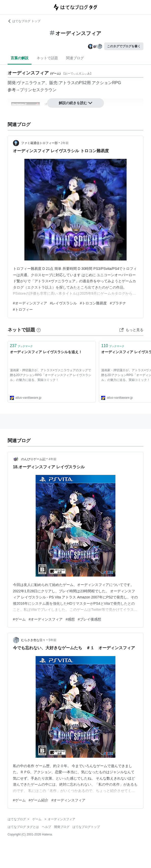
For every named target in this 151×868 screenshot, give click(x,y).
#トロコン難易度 (93, 303)
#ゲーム (19, 619)
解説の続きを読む (75, 103)
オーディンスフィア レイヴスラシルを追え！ (46, 352)
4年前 (52, 459)
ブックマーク (21, 346)
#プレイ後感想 (89, 619)
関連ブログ (75, 58)
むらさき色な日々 (33, 640)
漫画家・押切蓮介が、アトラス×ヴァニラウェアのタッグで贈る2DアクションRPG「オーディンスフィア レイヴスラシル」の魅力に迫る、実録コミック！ (51, 375)
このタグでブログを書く (124, 46)
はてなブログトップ (86, 827)
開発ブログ (62, 827)
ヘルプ (47, 827)
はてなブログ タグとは (23, 827)
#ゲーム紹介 (39, 800)
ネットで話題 (47, 58)
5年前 (52, 640)
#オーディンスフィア (30, 303)
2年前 (65, 143)
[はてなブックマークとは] (39, 330)
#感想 (70, 619)
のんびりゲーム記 (33, 459)
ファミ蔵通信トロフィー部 (39, 143)
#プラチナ (118, 303)
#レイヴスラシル (64, 303)
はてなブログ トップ (24, 21)
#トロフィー (23, 309)
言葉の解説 (20, 58)
